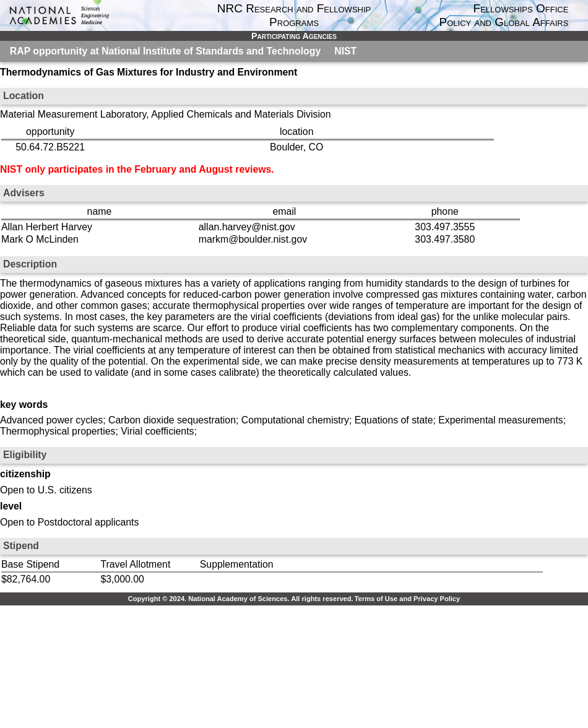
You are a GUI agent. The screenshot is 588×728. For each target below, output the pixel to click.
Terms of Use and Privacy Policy (407, 599)
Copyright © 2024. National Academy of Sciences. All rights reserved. (241, 599)
